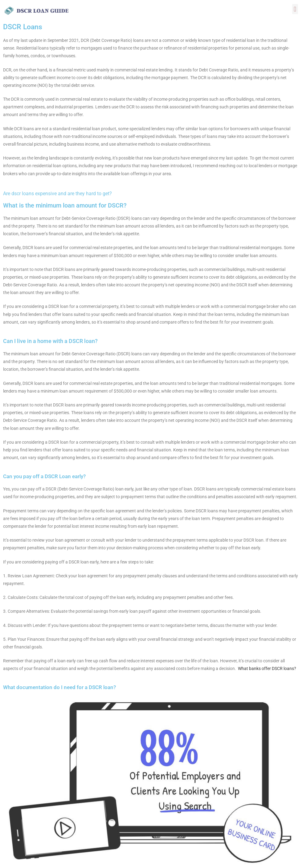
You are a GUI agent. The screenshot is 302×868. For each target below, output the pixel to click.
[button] (295, 9)
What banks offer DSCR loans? (267, 668)
